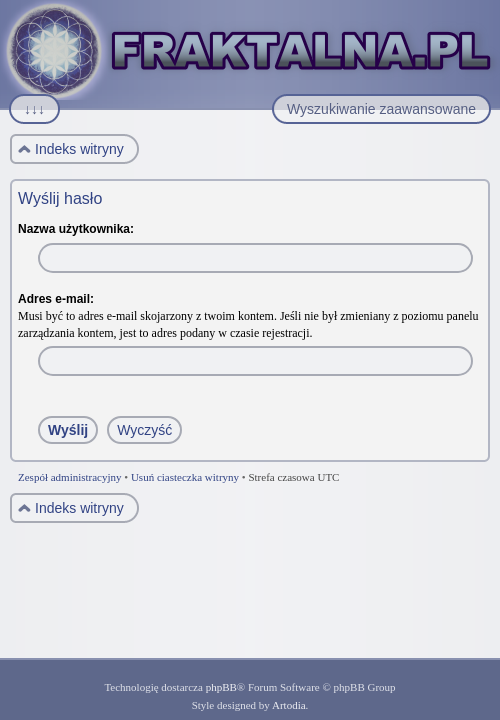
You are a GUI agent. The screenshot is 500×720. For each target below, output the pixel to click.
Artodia (289, 705)
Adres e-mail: (56, 299)
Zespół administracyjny (70, 477)
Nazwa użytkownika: (76, 229)
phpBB (221, 687)
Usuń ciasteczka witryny (185, 477)
